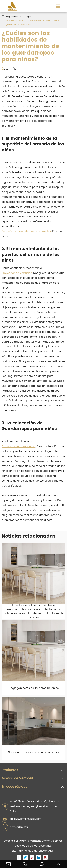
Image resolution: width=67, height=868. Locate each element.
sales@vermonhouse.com (21, 819)
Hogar (9, 17)
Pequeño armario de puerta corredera (27, 231)
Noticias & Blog (21, 17)
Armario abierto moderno (18, 446)
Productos (10, 770)
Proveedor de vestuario (17, 273)
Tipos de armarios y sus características (33, 752)
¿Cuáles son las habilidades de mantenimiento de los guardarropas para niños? (32, 22)
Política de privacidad (38, 851)
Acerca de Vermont (17, 779)
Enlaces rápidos (14, 787)
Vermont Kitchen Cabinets (46, 841)
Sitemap (17, 851)
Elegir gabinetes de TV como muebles (34, 688)
